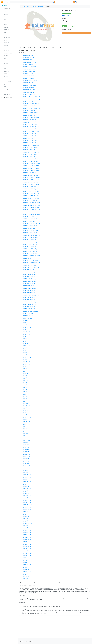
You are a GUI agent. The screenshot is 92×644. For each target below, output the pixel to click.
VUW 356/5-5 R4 (27, 556)
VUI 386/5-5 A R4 (27, 468)
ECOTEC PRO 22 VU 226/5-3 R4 (30, 272)
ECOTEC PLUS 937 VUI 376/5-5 (30, 260)
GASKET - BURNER (66, 29)
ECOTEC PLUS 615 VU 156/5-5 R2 (31, 141)
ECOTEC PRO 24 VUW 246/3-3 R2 (31, 277)
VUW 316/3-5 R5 (27, 540)
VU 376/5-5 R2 (26, 422)
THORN (6, 87)
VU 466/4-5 (26, 429)
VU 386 (24, 427)
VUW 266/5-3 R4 (27, 510)
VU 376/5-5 (25, 415)
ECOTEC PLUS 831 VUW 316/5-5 (31, 226)
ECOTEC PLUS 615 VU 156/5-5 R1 (31, 138)
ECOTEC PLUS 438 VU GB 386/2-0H (31, 118)
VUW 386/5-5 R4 (27, 579)
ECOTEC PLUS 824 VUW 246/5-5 (31, 207)
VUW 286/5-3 (26, 521)
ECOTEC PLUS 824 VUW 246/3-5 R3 (31, 205)
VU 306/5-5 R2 (26, 406)
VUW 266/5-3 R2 (27, 507)
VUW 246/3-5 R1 (27, 480)
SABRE (6, 79)
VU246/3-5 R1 (26, 454)
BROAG (6, 25)
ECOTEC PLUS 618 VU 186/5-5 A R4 (31, 150)
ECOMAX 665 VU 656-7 (28, 76)
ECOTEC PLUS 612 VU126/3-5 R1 (31, 131)
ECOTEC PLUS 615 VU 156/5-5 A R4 (31, 136)
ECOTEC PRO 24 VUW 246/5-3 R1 (31, 284)
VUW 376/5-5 (26, 567)
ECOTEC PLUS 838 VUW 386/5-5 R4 (31, 256)
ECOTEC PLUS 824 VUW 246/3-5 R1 (31, 203)
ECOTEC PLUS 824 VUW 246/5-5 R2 (31, 212)
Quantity (64, 18)
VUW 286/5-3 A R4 (27, 523)
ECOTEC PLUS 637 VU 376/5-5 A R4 (31, 191)
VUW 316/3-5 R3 (27, 537)
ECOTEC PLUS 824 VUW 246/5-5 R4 (31, 214)
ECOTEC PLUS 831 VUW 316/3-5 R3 (31, 221)
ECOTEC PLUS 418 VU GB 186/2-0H (31, 108)
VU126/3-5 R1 (26, 447)
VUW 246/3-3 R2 (27, 477)
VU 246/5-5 (26, 383)
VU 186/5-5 (25, 355)
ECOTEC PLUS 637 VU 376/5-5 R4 (31, 198)
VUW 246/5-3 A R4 (27, 486)
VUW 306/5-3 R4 (27, 533)
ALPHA (5, 12)
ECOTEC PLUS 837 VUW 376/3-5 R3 (31, 244)
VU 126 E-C (25, 320)
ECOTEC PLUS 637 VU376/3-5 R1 (31, 201)
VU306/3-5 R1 (26, 457)
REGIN (5, 74)
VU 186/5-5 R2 (26, 362)
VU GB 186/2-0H (27, 440)
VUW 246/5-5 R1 (27, 496)
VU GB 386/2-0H (27, 445)
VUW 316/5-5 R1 (27, 544)
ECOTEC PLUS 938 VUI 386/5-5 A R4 (32, 263)
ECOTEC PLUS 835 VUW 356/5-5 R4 (31, 237)
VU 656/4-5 (26, 433)
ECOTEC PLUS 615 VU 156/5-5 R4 (31, 143)
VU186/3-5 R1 (26, 452)
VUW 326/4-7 (26, 551)
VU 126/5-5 (25, 325)
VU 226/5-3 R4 (26, 378)
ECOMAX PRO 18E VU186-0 (29, 90)
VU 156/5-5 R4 (26, 348)
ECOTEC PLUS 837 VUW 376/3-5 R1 (31, 242)
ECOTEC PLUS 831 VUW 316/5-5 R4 (31, 233)
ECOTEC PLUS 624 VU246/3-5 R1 (31, 173)
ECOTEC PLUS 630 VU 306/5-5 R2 (31, 182)
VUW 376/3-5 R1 (27, 563)
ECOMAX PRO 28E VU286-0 (29, 92)
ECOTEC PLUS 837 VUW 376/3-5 (31, 240)
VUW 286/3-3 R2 (27, 519)
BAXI (5, 19)
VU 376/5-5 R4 (26, 424)
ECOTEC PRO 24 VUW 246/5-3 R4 (31, 286)
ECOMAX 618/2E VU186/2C (29, 62)
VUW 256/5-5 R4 (27, 503)
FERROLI (6, 35)
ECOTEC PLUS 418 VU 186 (29, 106)
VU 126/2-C (25, 323)
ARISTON (6, 14)
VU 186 (24, 350)
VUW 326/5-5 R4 (27, 553)
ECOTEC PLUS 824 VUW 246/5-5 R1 (31, 210)
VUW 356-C (25, 558)
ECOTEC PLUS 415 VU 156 (29, 101)
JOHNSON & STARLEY (9, 53)
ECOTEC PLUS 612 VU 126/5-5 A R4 (31, 122)
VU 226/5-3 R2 (26, 376)
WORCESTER (7, 95)
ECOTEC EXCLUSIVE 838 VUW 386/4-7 (32, 99)
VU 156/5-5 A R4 (27, 341)
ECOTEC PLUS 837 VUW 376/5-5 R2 (31, 251)
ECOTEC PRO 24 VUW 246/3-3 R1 (31, 274)
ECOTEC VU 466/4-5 (28, 314)
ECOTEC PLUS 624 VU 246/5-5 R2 (31, 168)
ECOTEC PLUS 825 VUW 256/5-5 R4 (31, 217)
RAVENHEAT (7, 71)
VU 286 (24, 394)
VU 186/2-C (25, 353)
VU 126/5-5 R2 (26, 332)
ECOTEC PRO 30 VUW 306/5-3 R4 (31, 309)
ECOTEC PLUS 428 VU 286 (29, 111)
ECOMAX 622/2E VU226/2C (29, 67)
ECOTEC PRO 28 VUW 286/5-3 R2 (31, 304)
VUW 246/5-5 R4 (27, 500)
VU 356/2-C (25, 410)
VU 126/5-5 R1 (26, 330)
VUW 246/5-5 (26, 493)
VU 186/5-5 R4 (26, 364)
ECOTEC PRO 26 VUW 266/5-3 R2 (31, 290)
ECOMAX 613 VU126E (28, 55)
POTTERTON (7, 64)
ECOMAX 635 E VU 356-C (29, 69)
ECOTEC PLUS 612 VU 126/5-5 (30, 120)
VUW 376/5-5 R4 (27, 574)
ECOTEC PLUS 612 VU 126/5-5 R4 (31, 129)
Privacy (21, 642)
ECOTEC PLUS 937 (27, 258)
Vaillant (29, 7)
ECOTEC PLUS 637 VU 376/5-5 (30, 189)
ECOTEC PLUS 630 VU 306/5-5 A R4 (31, 177)
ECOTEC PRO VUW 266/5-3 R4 (30, 311)
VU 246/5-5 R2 (26, 390)
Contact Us (79, 2)
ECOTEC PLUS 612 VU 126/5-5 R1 (31, 124)
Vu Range (34, 7)
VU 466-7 (25, 431)
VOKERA (6, 92)
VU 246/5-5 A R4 (27, 385)
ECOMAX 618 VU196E (28, 60)
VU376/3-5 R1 (26, 459)
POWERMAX (7, 66)
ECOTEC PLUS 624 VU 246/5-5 (30, 161)
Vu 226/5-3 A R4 (41, 7)
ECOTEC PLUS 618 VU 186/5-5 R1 (31, 152)
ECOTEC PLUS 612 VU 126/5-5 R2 (31, 127)
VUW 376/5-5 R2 (27, 572)
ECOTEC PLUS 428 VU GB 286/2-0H (31, 113)
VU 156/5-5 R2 (26, 346)
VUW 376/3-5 (26, 560)
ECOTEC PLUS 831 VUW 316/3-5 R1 (31, 219)
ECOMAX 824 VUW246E (28, 78)
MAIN (5, 58)
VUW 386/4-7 (26, 576)
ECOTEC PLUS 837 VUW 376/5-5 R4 (31, 254)
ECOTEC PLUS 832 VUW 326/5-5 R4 (31, 235)
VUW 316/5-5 (26, 542)
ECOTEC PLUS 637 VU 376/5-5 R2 (31, 196)
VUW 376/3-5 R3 (27, 565)
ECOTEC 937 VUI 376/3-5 (29, 94)
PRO (5, 69)
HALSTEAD (6, 43)
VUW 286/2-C (26, 514)
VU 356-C (25, 413)
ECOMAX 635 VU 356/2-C (29, 71)
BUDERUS (6, 27)
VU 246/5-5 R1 (26, 387)
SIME (5, 84)
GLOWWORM (7, 38)
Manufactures (6, 9)
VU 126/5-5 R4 (26, 334)
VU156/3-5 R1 (26, 450)
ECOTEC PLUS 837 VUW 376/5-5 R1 (31, 249)
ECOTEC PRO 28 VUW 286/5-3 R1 (31, 302)
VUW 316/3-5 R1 (27, 535)
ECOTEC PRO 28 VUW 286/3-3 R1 (31, 293)
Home (4, 6)
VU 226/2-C (25, 371)
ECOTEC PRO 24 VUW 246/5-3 (30, 279)
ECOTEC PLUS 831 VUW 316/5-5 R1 (31, 228)
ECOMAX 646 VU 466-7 (28, 74)
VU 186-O (25, 367)
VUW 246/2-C (26, 473)
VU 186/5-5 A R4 (27, 357)
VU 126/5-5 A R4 (27, 327)
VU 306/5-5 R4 (26, 408)
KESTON (6, 56)
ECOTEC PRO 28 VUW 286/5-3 (30, 297)
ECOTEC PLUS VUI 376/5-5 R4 (30, 265)
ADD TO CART (77, 33)
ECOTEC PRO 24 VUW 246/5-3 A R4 (31, 281)
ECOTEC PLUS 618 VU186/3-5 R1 (31, 159)
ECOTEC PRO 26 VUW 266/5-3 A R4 (31, 288)
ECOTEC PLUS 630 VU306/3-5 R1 (31, 187)
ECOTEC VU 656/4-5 (28, 316)
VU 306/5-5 (26, 399)
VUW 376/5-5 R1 (27, 570)
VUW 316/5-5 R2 (27, 546)
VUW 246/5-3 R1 (27, 489)
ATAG (5, 17)
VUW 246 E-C (26, 470)
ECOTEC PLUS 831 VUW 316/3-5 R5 (31, 224)
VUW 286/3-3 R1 (27, 516)
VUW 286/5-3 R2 (27, 528)
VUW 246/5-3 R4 (27, 491)
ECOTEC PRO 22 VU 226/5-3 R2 (30, 270)
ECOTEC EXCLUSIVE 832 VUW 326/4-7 (32, 97)
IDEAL (5, 48)
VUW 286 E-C (26, 512)
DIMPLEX (6, 32)
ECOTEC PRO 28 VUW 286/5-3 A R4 (31, 300)
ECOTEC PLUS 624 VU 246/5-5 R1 (31, 166)
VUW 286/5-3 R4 (27, 530)
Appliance (65, 24)
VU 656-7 (25, 436)
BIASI (5, 22)
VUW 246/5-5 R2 (27, 498)
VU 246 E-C (25, 380)
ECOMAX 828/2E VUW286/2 (30, 85)
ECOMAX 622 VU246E (28, 64)
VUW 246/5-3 (26, 484)
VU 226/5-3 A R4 (71, 26)
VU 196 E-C (25, 369)
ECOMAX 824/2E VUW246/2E (30, 81)
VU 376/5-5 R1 (26, 420)
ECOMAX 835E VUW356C (29, 88)
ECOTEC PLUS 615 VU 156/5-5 (30, 134)
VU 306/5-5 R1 (26, 403)
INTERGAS (6, 51)
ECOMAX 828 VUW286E (28, 83)
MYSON (6, 61)
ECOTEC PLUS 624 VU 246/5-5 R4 (31, 171)
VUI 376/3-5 (26, 461)
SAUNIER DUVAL (8, 82)
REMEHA (6, 77)
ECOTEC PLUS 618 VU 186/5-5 (30, 147)
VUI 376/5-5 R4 (26, 466)
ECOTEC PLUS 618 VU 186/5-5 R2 (31, 154)
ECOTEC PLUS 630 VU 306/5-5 (30, 175)
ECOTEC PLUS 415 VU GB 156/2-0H (31, 104)
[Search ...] (32, 2)
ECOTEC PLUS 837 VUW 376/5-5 (31, 247)
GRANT (6, 40)
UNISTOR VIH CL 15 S (28, 318)
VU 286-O (25, 397)
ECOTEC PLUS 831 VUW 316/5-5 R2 (31, 231)
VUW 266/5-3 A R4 (27, 505)
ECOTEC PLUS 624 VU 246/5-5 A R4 (31, 164)
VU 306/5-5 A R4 (27, 401)
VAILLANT (6, 89)
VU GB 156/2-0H (27, 438)
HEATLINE (6, 45)
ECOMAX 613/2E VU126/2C (29, 58)
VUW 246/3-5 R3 (27, 482)
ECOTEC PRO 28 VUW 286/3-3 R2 (31, 295)
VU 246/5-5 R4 (26, 392)
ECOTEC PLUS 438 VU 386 (29, 115)
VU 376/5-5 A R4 (27, 417)
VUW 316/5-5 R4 (27, 549)
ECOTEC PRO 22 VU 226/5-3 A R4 (31, 267)
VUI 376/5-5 (26, 463)
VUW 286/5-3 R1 (27, 526)
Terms (26, 642)
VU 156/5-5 (25, 339)
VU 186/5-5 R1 (26, 360)
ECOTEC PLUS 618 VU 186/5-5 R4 (31, 157)
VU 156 (24, 337)
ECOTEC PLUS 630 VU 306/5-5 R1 (31, 180)
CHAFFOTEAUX (7, 30)
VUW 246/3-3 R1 (27, 475)
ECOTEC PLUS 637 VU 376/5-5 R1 (31, 194)
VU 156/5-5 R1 (26, 344)
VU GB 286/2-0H (27, 443)
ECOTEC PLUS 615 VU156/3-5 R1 (31, 145)
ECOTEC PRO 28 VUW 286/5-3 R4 (31, 307)
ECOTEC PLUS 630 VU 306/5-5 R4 (31, 184)
